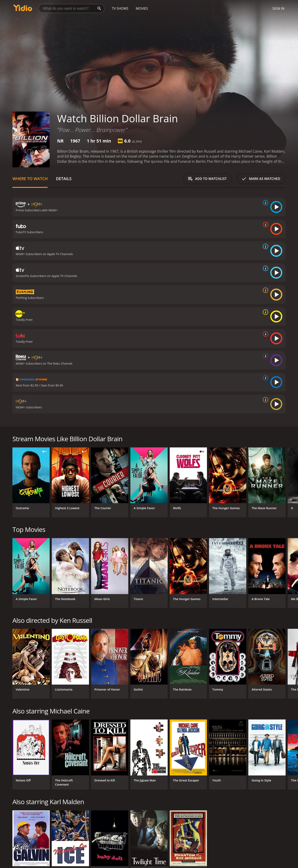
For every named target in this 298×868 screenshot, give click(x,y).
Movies (142, 8)
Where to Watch (30, 179)
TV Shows (120, 8)
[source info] (265, 203)
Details (64, 179)
